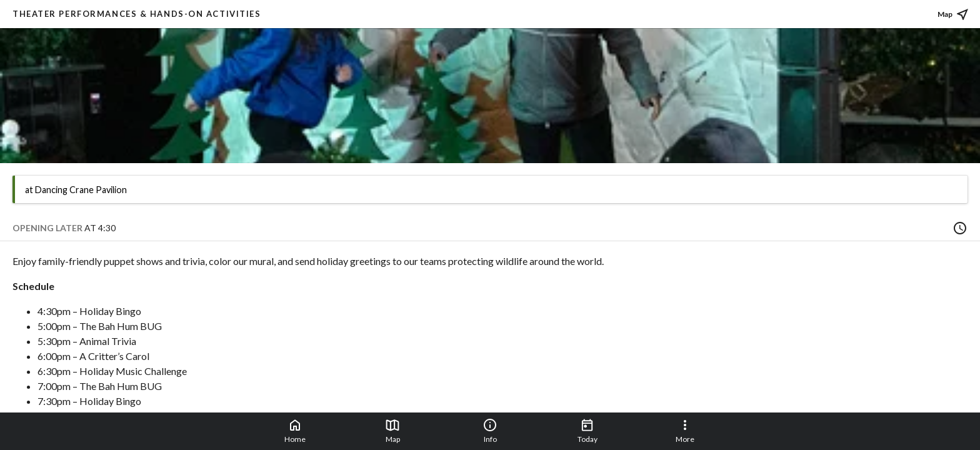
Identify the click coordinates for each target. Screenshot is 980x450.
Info (490, 431)
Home (295, 431)
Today (587, 431)
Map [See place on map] (954, 14)
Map (392, 431)
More (685, 431)
